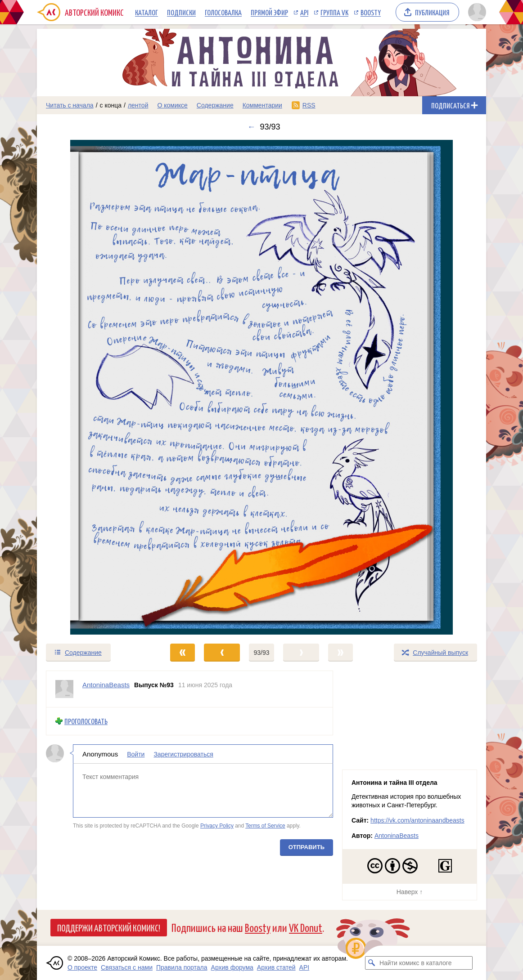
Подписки (181, 12)
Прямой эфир (269, 12)
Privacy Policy (217, 826)
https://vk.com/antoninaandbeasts (417, 820)
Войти (136, 754)
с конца (111, 105)
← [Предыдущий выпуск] (251, 127)
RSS (309, 105)
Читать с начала (70, 105)
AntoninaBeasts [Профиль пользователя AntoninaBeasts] (106, 685)
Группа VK (334, 12)
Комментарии (262, 105)
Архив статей (276, 967)
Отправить (307, 847)
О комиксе (172, 105)
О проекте (82, 967)
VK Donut (306, 927)
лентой (138, 105)
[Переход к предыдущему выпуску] (93, 387)
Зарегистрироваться (183, 754)
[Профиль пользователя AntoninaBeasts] (64, 689)
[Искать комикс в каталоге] (372, 963)
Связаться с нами (127, 967)
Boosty (371, 12)
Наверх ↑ (410, 892)
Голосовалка (223, 12)
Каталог (147, 12)
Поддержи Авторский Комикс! (109, 927)
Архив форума (232, 967)
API (304, 12)
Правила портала (182, 967)
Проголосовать (86, 721)
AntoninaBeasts (397, 836)
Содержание (215, 105)
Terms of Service (265, 826)
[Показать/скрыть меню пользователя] (476, 12)
